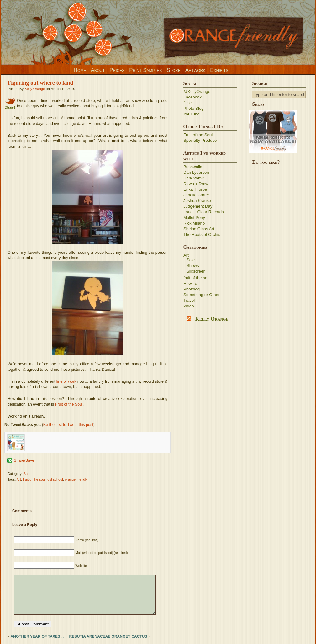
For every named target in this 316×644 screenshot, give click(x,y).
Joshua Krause (197, 201)
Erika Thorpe (195, 189)
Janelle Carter (196, 195)
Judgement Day (198, 206)
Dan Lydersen (196, 172)
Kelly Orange (35, 89)
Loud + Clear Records (204, 212)
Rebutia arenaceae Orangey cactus (108, 636)
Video (189, 306)
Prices (117, 70)
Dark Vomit (194, 178)
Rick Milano (194, 223)
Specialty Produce (200, 140)
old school (55, 479)
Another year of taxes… (37, 636)
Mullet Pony (194, 218)
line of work (66, 381)
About (98, 70)
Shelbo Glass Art (199, 229)
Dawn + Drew (196, 184)
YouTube (192, 114)
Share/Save (24, 460)
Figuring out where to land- (41, 83)
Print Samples (145, 70)
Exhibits (219, 70)
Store (173, 70)
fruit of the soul (34, 479)
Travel (189, 300)
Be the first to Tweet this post (68, 425)
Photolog (192, 289)
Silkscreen (196, 271)
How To (190, 283)
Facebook (192, 97)
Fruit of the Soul (69, 404)
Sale (27, 474)
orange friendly (76, 479)
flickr (188, 103)
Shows (193, 266)
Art (19, 479)
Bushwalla (193, 167)
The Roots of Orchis (202, 234)
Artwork (195, 70)
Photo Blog (194, 108)
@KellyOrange (197, 91)
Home (80, 70)
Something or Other (201, 295)
